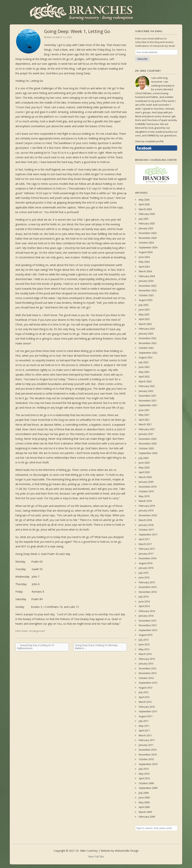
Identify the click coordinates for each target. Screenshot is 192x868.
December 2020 (148, 439)
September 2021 (148, 405)
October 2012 (146, 678)
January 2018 (146, 525)
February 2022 (147, 386)
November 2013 (148, 625)
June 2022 (144, 367)
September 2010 (148, 764)
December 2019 (148, 487)
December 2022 (148, 338)
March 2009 (145, 812)
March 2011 (145, 735)
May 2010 (144, 774)
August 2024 (146, 252)
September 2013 (148, 630)
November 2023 (148, 290)
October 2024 (146, 243)
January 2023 (146, 334)
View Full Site (96, 856)
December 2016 (148, 558)
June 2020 (144, 463)
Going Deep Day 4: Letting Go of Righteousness (36, 647)
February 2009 (147, 817)
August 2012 (146, 688)
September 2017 (148, 534)
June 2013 (144, 644)
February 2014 (147, 611)
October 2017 (146, 530)
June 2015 (144, 577)
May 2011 (144, 726)
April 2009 (144, 807)
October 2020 (146, 448)
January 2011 (146, 745)
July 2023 (144, 305)
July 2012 (144, 692)
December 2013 (148, 621)
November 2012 (148, 673)
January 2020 (146, 482)
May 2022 (144, 372)
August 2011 (146, 716)
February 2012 (147, 707)
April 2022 (144, 377)
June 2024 (144, 257)
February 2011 (147, 740)
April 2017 (144, 539)
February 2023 (147, 329)
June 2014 (144, 601)
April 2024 (144, 267)
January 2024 (146, 281)
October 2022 (146, 348)
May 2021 (144, 415)
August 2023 (146, 300)
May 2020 (144, 467)
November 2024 (148, 238)
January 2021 (146, 434)
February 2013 (147, 659)
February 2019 (147, 506)
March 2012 (145, 702)
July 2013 (144, 640)
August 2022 (146, 357)
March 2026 (145, 209)
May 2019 (144, 496)
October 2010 (146, 759)
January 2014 (146, 616)
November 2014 (148, 592)
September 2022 (148, 353)
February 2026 (147, 214)
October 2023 (146, 295)
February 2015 (147, 582)
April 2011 (144, 730)
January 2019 (146, 510)
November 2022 (148, 343)
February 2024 (147, 276)
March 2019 (145, 501)
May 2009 (144, 802)
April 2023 (144, 319)
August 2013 (146, 635)
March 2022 (145, 381)
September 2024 (148, 247)
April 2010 (144, 778)
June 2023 (144, 310)
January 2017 (146, 554)
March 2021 (145, 424)
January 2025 (146, 228)
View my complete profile (149, 141)
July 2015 (144, 573)
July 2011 (144, 721)
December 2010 (148, 750)
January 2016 (146, 568)
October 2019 (146, 491)
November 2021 (148, 401)
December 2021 (148, 396)
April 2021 (144, 420)
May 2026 (144, 200)
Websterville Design (127, 851)
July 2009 (144, 793)
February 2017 (147, 549)
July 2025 (144, 219)
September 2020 (148, 453)
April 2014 (144, 606)
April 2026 (144, 204)
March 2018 (145, 520)
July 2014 (144, 597)
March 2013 (145, 654)
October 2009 (146, 783)
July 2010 (144, 769)
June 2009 (144, 797)
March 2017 (145, 544)
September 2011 (148, 711)
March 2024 (145, 271)
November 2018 (148, 515)
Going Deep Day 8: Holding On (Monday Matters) (96, 647)
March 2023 (145, 324)
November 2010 (148, 755)
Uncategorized (37, 631)
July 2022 (144, 362)
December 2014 (148, 587)
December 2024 (148, 233)
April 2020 (144, 472)
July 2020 (144, 458)
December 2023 (148, 286)
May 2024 (144, 262)
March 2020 (145, 477)
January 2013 (146, 664)
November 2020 (148, 443)
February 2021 (147, 429)
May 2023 (144, 314)
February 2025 (147, 223)
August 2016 (146, 563)
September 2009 (148, 788)
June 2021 (144, 410)
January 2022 (146, 391)
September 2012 (148, 683)
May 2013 (144, 649)
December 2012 (148, 668)
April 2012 (144, 697)
